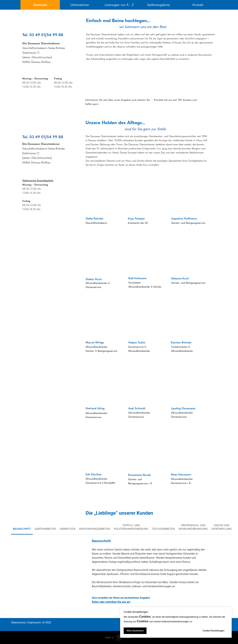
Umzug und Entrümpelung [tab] (222, 527)
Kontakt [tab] (198, 5)
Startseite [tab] (40, 5)
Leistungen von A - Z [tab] (119, 5)
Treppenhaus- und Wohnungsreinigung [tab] (193, 527)
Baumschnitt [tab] (22, 529)
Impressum (34, 622)
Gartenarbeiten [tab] (45, 529)
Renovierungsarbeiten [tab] (95, 529)
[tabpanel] (119, 61)
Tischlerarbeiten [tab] (163, 529)
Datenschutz (18, 622)
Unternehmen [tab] (80, 5)
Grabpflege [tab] (68, 529)
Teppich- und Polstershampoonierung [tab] (131, 527)
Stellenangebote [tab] (159, 5)
